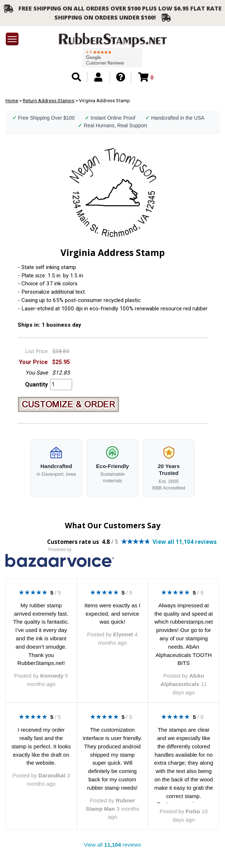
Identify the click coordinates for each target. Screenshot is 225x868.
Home (12, 100)
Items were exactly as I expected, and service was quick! (112, 614)
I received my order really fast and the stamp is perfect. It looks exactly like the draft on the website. (41, 746)
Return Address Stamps (49, 100)
